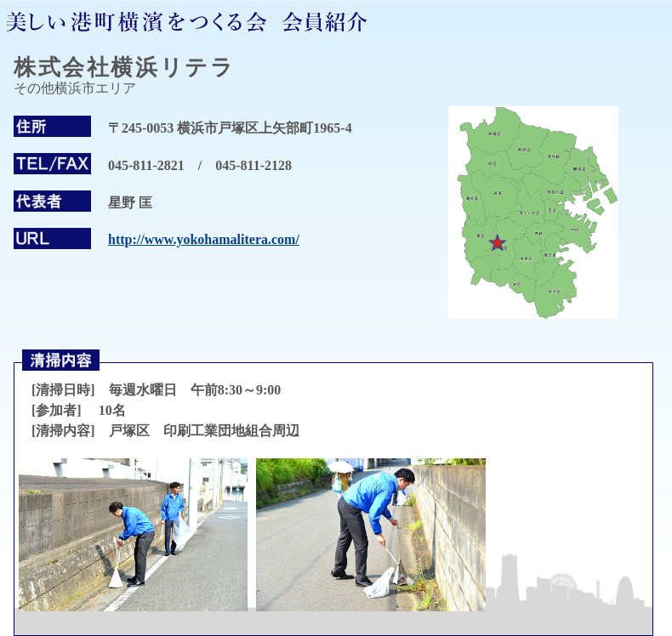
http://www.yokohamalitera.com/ (204, 239)
